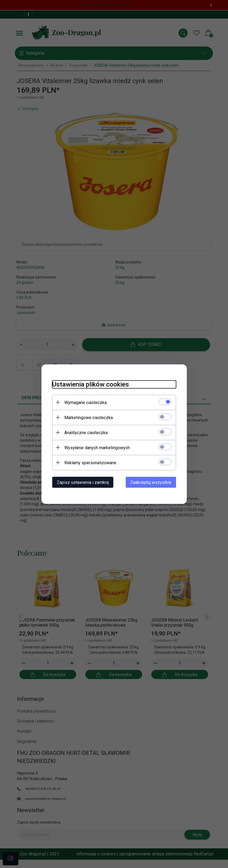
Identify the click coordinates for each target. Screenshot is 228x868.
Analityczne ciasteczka (86, 432)
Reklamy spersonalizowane (90, 462)
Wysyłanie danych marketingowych (97, 447)
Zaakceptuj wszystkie (151, 482)
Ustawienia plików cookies (91, 384)
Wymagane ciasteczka (85, 402)
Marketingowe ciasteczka (89, 417)
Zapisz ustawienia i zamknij (83, 482)
